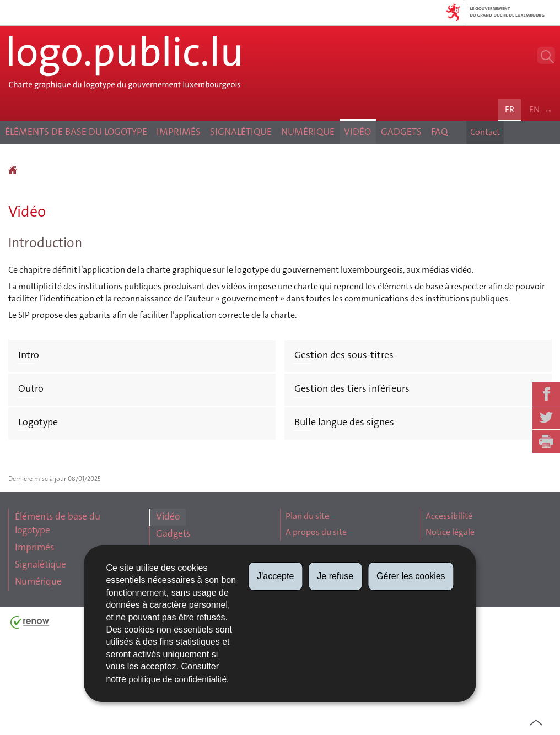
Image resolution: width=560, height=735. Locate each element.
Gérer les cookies (411, 576)
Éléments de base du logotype (55, 170)
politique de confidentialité (179, 679)
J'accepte (275, 576)
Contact (480, 170)
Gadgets (440, 170)
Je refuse (335, 576)
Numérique (316, 170)
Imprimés (153, 170)
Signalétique (232, 170)
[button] (540, 64)
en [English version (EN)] (539, 134)
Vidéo (381, 170)
